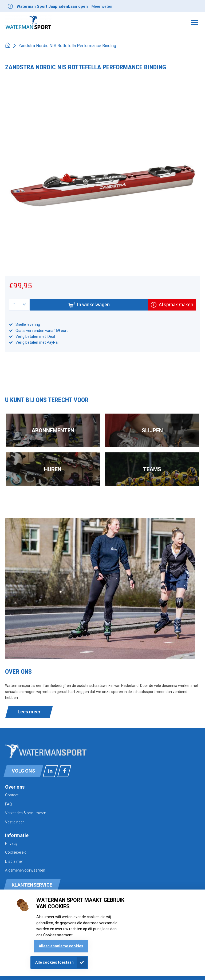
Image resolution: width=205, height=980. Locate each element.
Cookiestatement (58, 935)
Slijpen (152, 430)
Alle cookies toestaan (54, 962)
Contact (12, 795)
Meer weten (102, 6)
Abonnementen (53, 430)
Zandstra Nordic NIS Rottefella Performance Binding (67, 46)
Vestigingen (15, 822)
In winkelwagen (89, 305)
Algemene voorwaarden (25, 870)
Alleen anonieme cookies (61, 946)
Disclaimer (14, 861)
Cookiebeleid (16, 852)
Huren (53, 469)
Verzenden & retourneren (26, 813)
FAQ (9, 804)
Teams (152, 469)
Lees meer (29, 712)
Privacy (11, 843)
